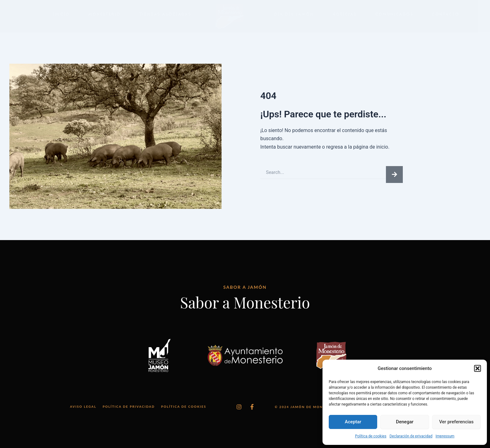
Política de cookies (371, 436)
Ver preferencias (456, 422)
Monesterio (105, 14)
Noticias (345, 14)
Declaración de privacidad (411, 436)
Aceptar (353, 422)
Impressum (445, 436)
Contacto (446, 14)
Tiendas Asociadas (165, 14)
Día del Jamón (294, 14)
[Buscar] (394, 175)
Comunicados (394, 14)
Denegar (405, 422)
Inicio (61, 14)
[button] (477, 368)
